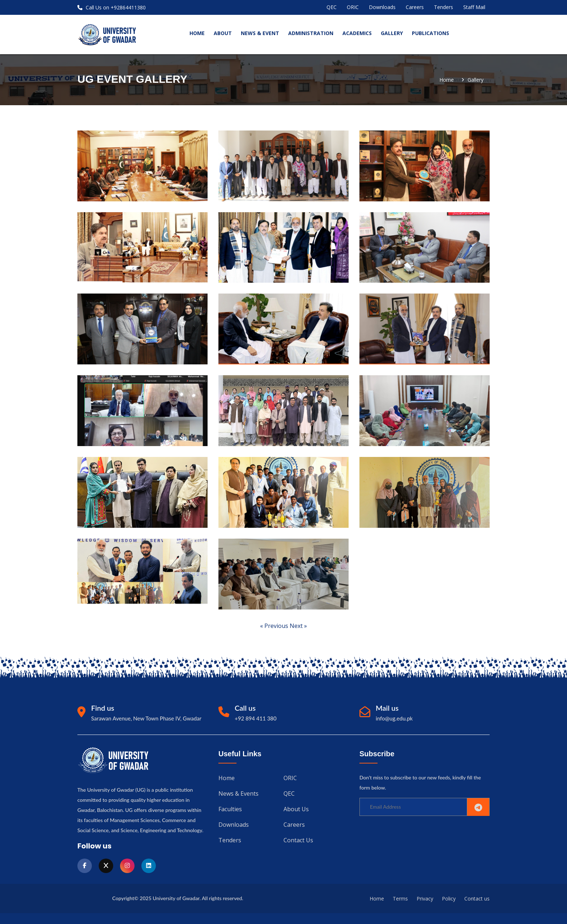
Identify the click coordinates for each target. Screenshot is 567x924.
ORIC (353, 7)
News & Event (260, 33)
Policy (449, 899)
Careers (415, 7)
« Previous (275, 626)
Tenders (444, 7)
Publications (430, 33)
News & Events (238, 793)
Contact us (298, 839)
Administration (311, 33)
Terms (400, 899)
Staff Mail (474, 7)
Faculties (230, 808)
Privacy (425, 899)
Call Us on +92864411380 (112, 7)
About (223, 33)
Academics (357, 33)
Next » (298, 626)
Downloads (382, 7)
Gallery (392, 33)
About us (296, 808)
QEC (332, 7)
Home (447, 80)
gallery (476, 80)
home (197, 33)
